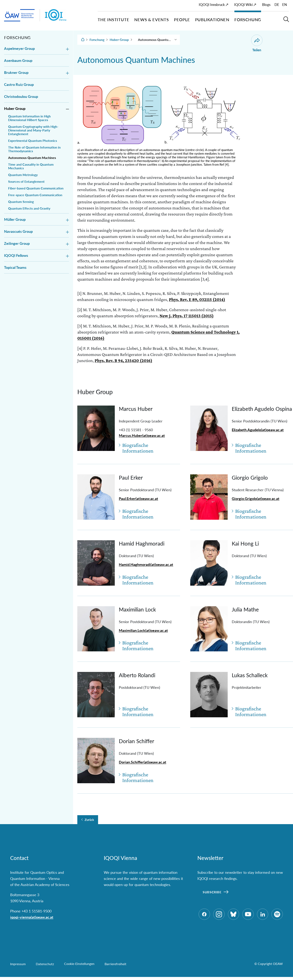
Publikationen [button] (212, 20)
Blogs (266, 5)
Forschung (97, 40)
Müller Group (15, 219)
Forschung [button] (248, 20)
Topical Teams (15, 267)
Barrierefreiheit (115, 967)
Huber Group (15, 108)
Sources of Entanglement (26, 182)
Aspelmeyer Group (19, 48)
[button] (286, 21)
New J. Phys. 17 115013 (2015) (187, 316)
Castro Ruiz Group (19, 84)
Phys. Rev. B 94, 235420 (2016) (123, 360)
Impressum (18, 967)
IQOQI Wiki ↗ (245, 5)
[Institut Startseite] (71, 15)
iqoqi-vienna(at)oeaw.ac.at (32, 917)
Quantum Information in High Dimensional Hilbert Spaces (29, 118)
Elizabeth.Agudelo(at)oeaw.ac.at (258, 430)
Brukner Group (16, 72)
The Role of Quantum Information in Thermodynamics (34, 149)
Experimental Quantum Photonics (33, 141)
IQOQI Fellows (16, 255)
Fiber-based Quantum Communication (36, 188)
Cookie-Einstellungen (79, 967)
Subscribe (212, 892)
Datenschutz (45, 967)
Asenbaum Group (18, 60)
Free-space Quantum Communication (35, 195)
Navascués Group (18, 231)
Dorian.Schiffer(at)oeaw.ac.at (143, 762)
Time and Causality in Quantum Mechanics (31, 166)
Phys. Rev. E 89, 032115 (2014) (197, 299)
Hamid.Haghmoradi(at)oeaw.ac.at (146, 564)
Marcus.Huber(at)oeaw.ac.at (142, 435)
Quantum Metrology (23, 175)
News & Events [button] (151, 20)
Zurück (89, 820)
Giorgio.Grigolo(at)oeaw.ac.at (256, 499)
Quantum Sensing (21, 202)
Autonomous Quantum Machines (32, 158)
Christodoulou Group (21, 96)
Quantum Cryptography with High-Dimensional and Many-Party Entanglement (33, 130)
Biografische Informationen (138, 448)
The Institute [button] (113, 20)
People (182, 20)
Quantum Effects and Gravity (29, 208)
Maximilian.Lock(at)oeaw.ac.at (143, 630)
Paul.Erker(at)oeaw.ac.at (138, 499)
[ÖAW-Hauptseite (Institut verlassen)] (19, 15)
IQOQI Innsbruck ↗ (214, 5)
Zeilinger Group (17, 243)
